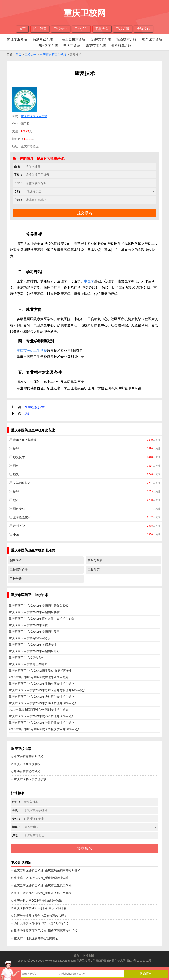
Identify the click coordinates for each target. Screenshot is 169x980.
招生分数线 (95, 560)
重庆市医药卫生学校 (53, 55)
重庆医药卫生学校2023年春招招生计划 (34, 651)
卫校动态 (94, 569)
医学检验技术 (35, 407)
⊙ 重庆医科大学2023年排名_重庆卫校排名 (39, 908)
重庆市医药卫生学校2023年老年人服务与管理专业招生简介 (47, 690)
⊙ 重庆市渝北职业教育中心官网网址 (35, 938)
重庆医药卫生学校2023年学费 (28, 625)
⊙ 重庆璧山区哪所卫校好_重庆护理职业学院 (40, 878)
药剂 (28, 413)
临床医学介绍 (48, 45)
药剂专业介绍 (43, 39)
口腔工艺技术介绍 (72, 39)
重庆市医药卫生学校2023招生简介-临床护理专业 (41, 671)
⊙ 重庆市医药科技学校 (26, 764)
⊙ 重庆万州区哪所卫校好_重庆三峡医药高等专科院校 (46, 870)
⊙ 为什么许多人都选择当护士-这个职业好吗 (40, 923)
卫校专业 (60, 29)
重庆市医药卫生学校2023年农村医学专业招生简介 (42, 697)
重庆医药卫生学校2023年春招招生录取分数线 (39, 606)
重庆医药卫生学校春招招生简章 (29, 638)
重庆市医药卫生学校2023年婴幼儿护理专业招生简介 (43, 703)
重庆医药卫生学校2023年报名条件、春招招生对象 (42, 619)
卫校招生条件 (19, 569)
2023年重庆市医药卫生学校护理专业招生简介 (39, 677)
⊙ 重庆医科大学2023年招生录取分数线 (36, 901)
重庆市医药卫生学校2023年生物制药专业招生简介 (42, 684)
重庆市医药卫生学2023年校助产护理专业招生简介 (42, 716)
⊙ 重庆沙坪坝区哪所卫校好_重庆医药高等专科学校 (44, 931)
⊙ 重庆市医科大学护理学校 (29, 779)
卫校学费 (16, 579)
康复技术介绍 (96, 45)
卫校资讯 (122, 29)
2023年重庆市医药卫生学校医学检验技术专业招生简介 (45, 729)
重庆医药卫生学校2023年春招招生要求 (34, 612)
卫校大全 (102, 29)
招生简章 (40, 29)
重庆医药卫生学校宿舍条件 (27, 658)
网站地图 (88, 955)
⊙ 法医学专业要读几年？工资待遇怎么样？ (39, 916)
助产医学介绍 (152, 39)
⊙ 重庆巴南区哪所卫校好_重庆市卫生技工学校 (41, 885)
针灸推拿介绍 (121, 45)
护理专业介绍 (17, 39)
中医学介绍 (72, 45)
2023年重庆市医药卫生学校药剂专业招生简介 (39, 710)
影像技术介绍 (101, 39)
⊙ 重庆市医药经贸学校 (26, 772)
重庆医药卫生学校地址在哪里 (28, 664)
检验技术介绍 (126, 39)
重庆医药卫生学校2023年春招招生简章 (34, 632)
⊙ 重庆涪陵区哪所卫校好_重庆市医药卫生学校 (41, 893)
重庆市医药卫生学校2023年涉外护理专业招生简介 (42, 723)
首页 (22, 29)
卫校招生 (81, 29)
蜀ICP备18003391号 (139, 961)
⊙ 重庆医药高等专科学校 (27, 756)
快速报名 (143, 29)
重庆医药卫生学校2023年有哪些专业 (33, 645)
